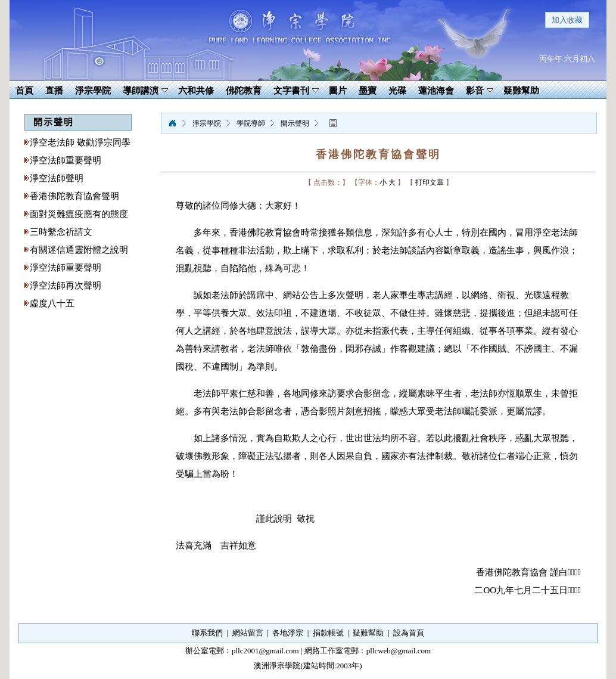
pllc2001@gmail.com (265, 651)
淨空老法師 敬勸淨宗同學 (80, 142)
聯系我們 (207, 633)
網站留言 (248, 633)
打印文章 (430, 182)
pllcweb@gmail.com (399, 651)
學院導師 (251, 123)
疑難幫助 (368, 633)
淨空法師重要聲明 (66, 160)
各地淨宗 (288, 633)
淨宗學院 (172, 123)
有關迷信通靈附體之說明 (79, 250)
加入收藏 (567, 20)
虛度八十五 (52, 303)
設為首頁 (409, 633)
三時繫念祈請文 (61, 232)
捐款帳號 (328, 633)
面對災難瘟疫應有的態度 (79, 214)
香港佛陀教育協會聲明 (74, 196)
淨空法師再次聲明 (66, 286)
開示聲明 (295, 123)
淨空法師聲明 (57, 178)
